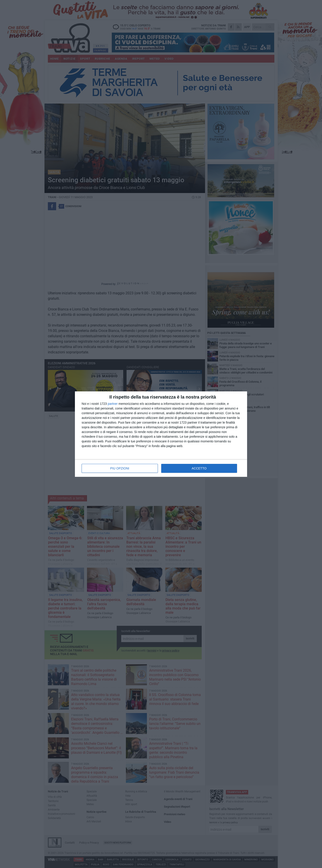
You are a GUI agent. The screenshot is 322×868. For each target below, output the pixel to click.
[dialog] (161, 434)
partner (113, 404)
